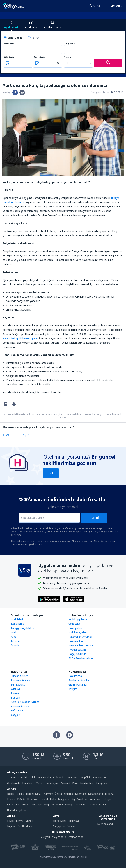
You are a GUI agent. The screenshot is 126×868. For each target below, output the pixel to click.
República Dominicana (94, 777)
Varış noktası (71, 43)
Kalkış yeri (9, 43)
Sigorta (15, 645)
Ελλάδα (21, 799)
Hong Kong (60, 821)
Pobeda (15, 698)
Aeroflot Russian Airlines (25, 702)
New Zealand (105, 824)
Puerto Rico (87, 783)
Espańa (109, 794)
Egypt (11, 821)
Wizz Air (16, 689)
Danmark (81, 794)
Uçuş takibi (75, 624)
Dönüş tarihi (39, 57)
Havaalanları (76, 641)
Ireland (44, 799)
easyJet (15, 715)
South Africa (25, 826)
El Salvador (45, 777)
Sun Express (18, 685)
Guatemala (14, 783)
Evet (6, 435)
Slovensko (81, 805)
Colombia (59, 777)
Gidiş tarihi (9, 57)
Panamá (65, 783)
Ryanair (15, 693)
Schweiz (104, 805)
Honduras (28, 783)
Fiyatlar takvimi (77, 650)
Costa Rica (73, 777)
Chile (33, 777)
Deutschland (95, 794)
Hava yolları (75, 628)
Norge (107, 799)
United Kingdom (17, 810)
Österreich (13, 805)
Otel (13, 632)
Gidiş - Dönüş (15, 38)
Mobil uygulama (78, 619)
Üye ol (94, 518)
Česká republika (64, 794)
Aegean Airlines (20, 706)
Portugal (36, 805)
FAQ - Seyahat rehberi (81, 658)
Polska (25, 805)
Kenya (20, 821)
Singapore (59, 826)
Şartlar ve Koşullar (79, 680)
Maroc (29, 821)
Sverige (69, 805)
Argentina (13, 777)
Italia (53, 799)
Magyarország (66, 799)
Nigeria (11, 826)
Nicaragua (52, 783)
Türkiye (71, 826)
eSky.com (57, 837)
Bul (51, 473)
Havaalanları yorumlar (81, 645)
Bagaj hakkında (77, 654)
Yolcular (68, 57)
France (11, 799)
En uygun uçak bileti (22, 628)
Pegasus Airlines (20, 680)
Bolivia (25, 777)
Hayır (24, 435)
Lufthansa (17, 710)
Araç (14, 637)
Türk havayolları (78, 632)
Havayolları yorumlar (80, 637)
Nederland (95, 799)
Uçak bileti (17, 619)
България (48, 794)
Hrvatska (32, 799)
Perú (75, 783)
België (11, 794)
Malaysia (74, 821)
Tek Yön (35, 38)
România (58, 805)
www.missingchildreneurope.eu (21, 338)
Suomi (93, 805)
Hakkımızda (75, 676)
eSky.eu (45, 837)
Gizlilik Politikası (78, 685)
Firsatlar (16, 641)
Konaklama (18, 624)
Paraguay (101, 783)
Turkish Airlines (20, 676)
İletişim (73, 689)
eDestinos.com (74, 837)
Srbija (47, 805)
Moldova (82, 799)
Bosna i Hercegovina (29, 794)
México (40, 783)
